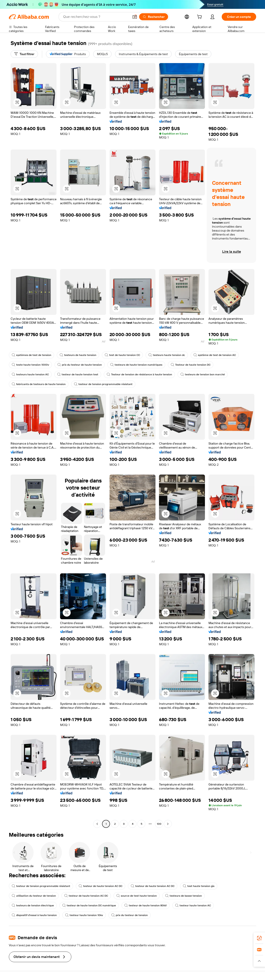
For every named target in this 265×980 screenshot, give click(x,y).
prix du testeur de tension (130, 915)
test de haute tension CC (122, 355)
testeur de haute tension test (78, 374)
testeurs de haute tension (78, 355)
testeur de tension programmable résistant (103, 384)
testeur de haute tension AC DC (100, 886)
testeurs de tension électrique (33, 905)
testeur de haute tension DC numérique (89, 905)
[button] (135, 17)
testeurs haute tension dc (167, 355)
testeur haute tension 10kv (84, 915)
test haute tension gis (199, 886)
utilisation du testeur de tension (34, 896)
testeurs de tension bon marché (203, 374)
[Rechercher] (154, 17)
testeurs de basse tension (184, 896)
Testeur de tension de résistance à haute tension (139, 374)
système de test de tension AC (215, 355)
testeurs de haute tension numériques (136, 365)
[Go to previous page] (97, 824)
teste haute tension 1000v (30, 365)
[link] (259, 938)
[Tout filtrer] (24, 54)
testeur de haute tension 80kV (146, 905)
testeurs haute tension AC (30, 374)
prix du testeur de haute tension (80, 365)
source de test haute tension (137, 896)
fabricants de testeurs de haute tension (39, 384)
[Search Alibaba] (96, 17)
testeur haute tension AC (193, 905)
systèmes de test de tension (31, 355)
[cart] (200, 17)
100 (159, 824)
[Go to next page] (168, 824)
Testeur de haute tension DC (191, 365)
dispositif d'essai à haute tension (34, 915)
